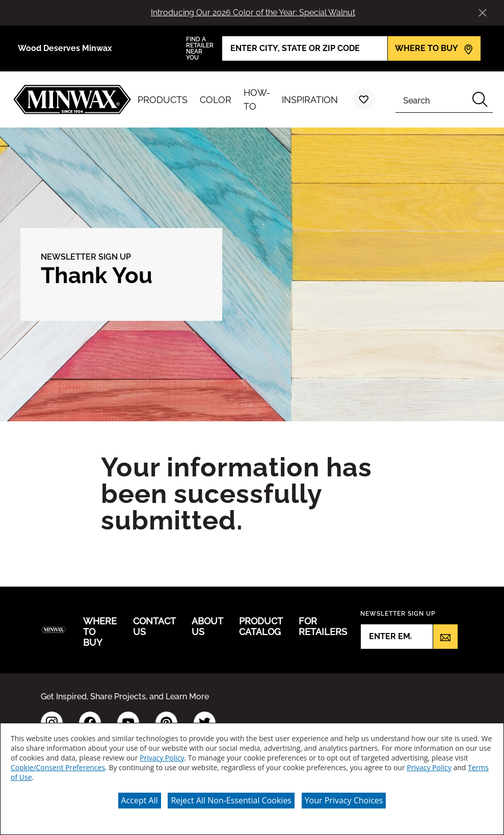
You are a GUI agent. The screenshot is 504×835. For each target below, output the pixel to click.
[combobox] (431, 99)
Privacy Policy (162, 758)
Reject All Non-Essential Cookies (231, 800)
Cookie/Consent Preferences (58, 767)
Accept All (140, 800)
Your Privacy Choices (344, 800)
